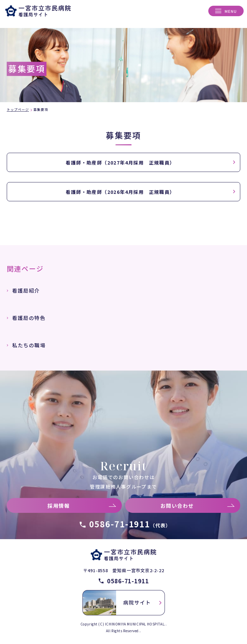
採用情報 (59, 506)
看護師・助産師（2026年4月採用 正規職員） (120, 192)
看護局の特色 (29, 318)
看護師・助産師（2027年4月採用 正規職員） (120, 163)
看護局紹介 (26, 290)
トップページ (18, 109)
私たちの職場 (29, 345)
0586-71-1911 (130, 524)
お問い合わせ (177, 506)
